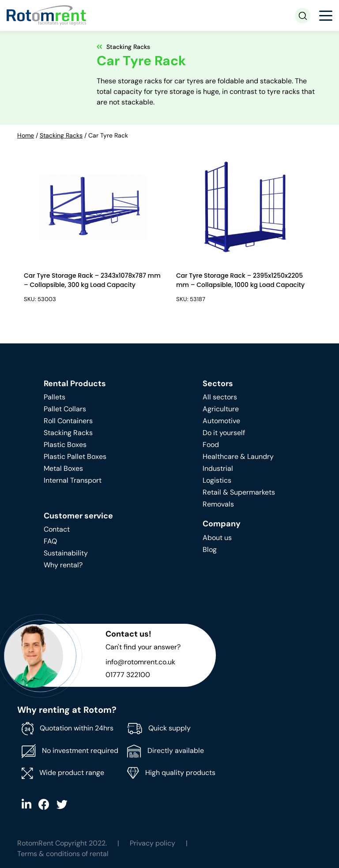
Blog (210, 549)
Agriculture (221, 409)
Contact (57, 529)
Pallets (55, 397)
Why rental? (63, 565)
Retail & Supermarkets (239, 492)
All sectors (220, 397)
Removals (218, 504)
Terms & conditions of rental (63, 854)
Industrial (218, 468)
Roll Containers (68, 421)
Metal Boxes (63, 468)
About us (217, 538)
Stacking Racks (61, 135)
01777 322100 (128, 675)
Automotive (221, 421)
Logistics (217, 480)
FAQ (50, 541)
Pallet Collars (65, 409)
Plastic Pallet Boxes (75, 456)
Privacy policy (153, 843)
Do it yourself (224, 433)
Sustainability (66, 553)
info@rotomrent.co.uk (140, 662)
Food (211, 445)
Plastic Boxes (65, 445)
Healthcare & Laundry (238, 456)
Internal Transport (73, 480)
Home (26, 135)
